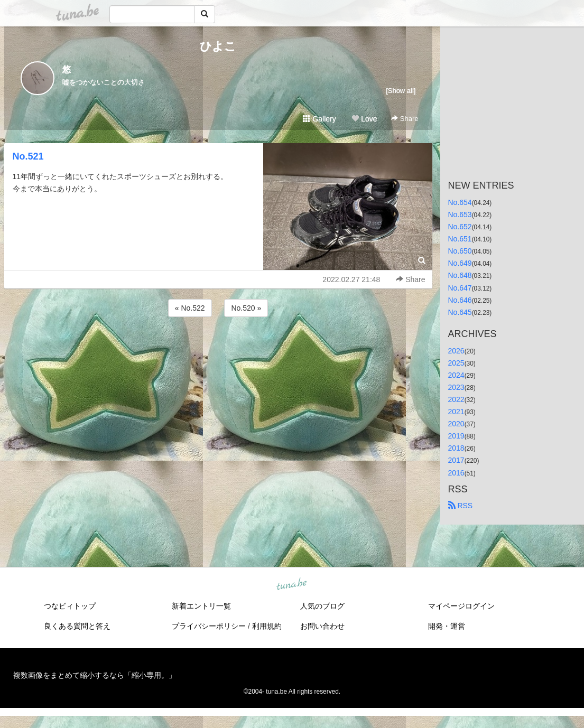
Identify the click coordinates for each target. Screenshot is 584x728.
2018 (456, 448)
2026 (456, 351)
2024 (456, 375)
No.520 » (246, 308)
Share (405, 119)
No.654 (460, 202)
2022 (456, 399)
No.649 (460, 263)
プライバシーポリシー (209, 626)
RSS (461, 506)
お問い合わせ (322, 626)
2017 (456, 460)
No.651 (460, 239)
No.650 (460, 251)
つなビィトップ (70, 606)
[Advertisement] (218, 348)
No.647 (460, 288)
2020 (456, 424)
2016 (456, 473)
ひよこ (218, 46)
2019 (456, 436)
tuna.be (292, 584)
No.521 (28, 156)
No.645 (460, 312)
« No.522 (190, 308)
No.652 (460, 227)
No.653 (460, 214)
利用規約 (267, 626)
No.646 (460, 300)
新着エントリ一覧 (201, 606)
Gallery (319, 119)
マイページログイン (461, 606)
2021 (456, 412)
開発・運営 (447, 626)
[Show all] (401, 91)
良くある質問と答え (77, 626)
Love (364, 119)
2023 (456, 387)
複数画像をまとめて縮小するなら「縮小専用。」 (95, 675)
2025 (456, 363)
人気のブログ (322, 606)
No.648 (460, 275)
